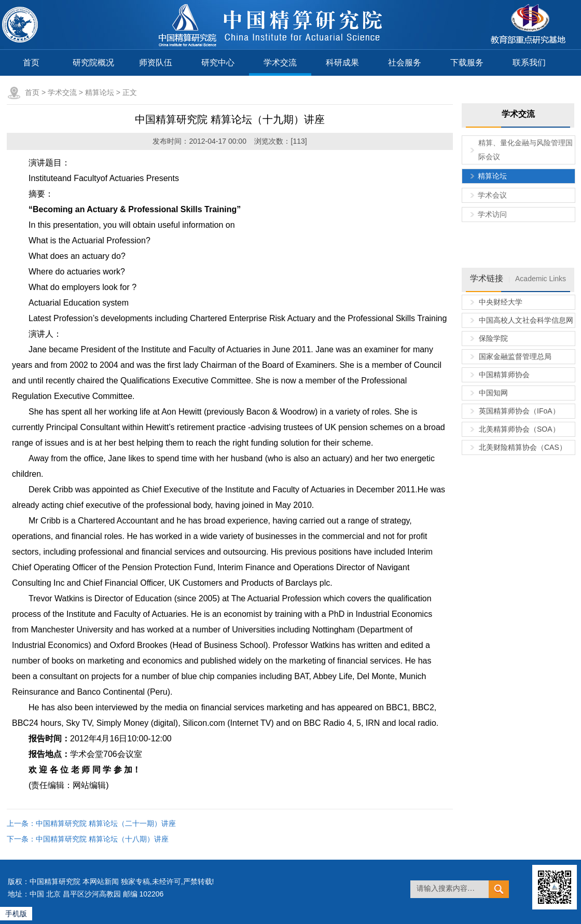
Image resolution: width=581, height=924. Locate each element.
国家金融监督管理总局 (515, 356)
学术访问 (492, 214)
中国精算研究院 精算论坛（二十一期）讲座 (106, 823)
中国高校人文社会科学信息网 (526, 320)
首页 (31, 63)
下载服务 (467, 63)
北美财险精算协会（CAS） (523, 447)
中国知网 (493, 393)
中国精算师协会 (504, 375)
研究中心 (218, 63)
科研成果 (342, 63)
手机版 (16, 914)
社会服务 (405, 63)
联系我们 (529, 63)
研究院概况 (93, 63)
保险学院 (493, 338)
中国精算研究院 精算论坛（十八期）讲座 (102, 839)
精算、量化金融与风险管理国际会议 (525, 150)
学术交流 (280, 63)
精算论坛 (100, 92)
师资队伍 (156, 63)
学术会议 (492, 195)
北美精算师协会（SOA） (519, 429)
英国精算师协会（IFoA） (519, 411)
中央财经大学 (501, 302)
